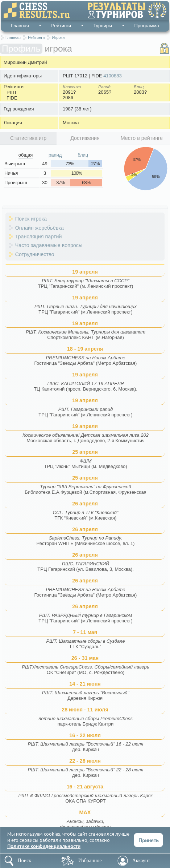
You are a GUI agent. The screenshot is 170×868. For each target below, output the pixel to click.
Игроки (58, 37)
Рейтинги (61, 26)
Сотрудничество (35, 254)
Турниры (103, 26)
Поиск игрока (31, 219)
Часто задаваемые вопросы (49, 245)
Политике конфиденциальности (44, 846)
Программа (147, 26)
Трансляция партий (39, 237)
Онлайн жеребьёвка (40, 228)
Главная (20, 26)
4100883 (113, 76)
